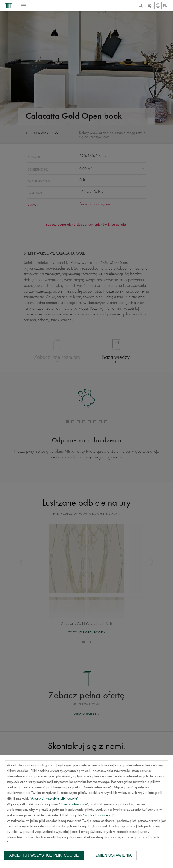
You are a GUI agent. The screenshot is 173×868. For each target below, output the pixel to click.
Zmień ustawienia (113, 855)
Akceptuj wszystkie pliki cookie (44, 855)
